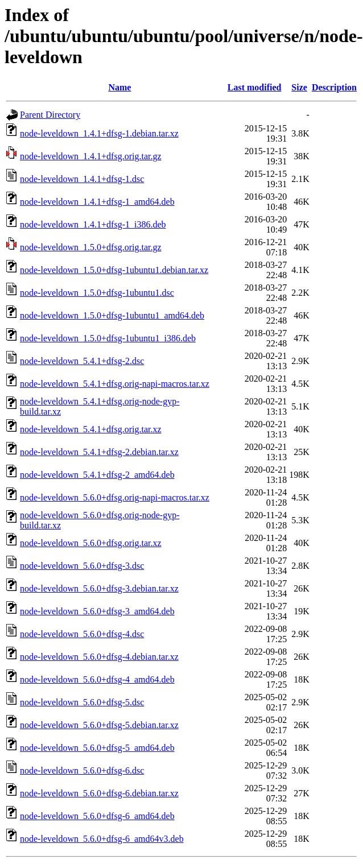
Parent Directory (50, 115)
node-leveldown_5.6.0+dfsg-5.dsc (82, 702)
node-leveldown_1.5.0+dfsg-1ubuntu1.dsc (97, 293)
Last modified (255, 87)
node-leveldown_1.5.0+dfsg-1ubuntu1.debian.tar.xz (114, 270)
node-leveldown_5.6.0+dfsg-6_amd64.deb (97, 816)
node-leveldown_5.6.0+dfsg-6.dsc (82, 770)
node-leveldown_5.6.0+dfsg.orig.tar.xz (91, 543)
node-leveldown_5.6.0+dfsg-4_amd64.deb (97, 679)
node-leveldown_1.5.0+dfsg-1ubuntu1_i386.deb (108, 338)
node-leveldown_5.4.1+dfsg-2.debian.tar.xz (99, 452)
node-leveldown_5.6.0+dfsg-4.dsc (82, 634)
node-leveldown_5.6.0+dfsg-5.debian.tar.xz (99, 725)
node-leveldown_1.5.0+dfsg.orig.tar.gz (91, 247)
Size (299, 87)
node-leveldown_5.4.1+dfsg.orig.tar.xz (91, 429)
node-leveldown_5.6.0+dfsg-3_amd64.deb (97, 611)
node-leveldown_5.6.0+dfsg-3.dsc (82, 566)
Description (334, 87)
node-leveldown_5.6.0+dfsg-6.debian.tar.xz (99, 793)
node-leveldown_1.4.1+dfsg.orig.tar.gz (91, 156)
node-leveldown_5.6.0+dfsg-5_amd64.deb (97, 748)
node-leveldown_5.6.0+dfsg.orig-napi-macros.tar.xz (115, 497)
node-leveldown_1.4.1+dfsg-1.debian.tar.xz (99, 133)
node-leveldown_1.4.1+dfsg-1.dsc (82, 179)
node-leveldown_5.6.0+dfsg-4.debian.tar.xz (99, 657)
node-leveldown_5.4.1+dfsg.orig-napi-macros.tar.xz (115, 384)
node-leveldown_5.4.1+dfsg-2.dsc (82, 361)
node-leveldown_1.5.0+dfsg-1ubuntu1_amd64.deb (112, 315)
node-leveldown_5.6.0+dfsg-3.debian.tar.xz (99, 588)
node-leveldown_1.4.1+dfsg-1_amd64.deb (97, 202)
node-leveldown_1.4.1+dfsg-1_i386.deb (93, 224)
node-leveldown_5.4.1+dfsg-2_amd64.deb (97, 475)
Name (119, 87)
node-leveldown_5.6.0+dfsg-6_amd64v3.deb (102, 839)
